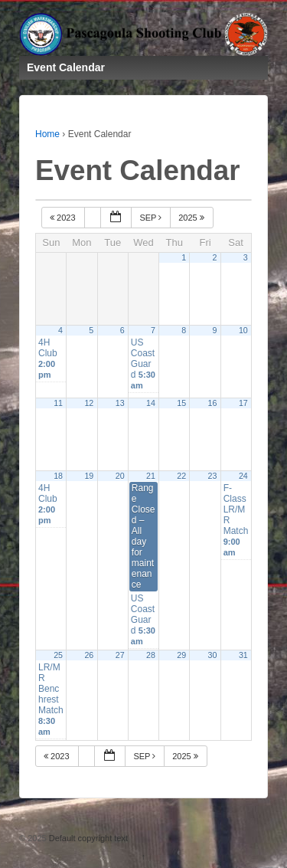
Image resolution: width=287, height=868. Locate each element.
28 (151, 655)
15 (181, 403)
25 (58, 655)
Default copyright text (87, 838)
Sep (152, 218)
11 (58, 403)
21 (151, 476)
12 (89, 403)
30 (213, 655)
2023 (64, 218)
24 (243, 476)
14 (151, 403)
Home (47, 134)
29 (181, 655)
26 (89, 655)
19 (89, 476)
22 (181, 476)
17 (243, 403)
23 (213, 476)
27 (120, 655)
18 (58, 476)
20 (120, 476)
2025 (192, 218)
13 (120, 403)
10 (243, 330)
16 (213, 403)
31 (243, 655)
